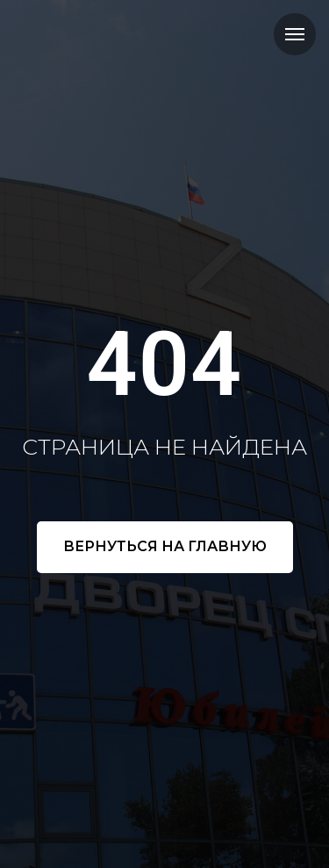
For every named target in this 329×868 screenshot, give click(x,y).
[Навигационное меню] (295, 34)
